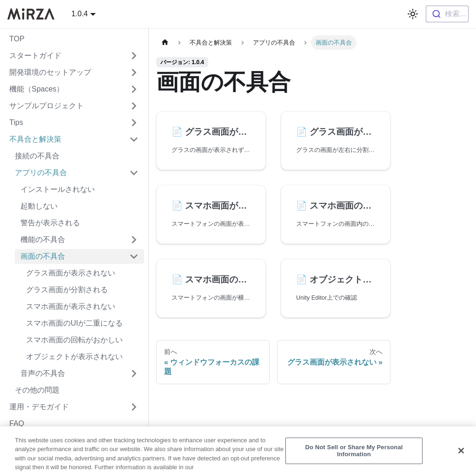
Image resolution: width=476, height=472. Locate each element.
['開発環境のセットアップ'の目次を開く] (134, 72)
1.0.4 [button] (79, 14)
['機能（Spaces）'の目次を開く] (134, 89)
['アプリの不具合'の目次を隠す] (134, 173)
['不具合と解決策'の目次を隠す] (134, 139)
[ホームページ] (165, 43)
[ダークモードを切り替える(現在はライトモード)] (413, 14)
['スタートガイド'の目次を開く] (134, 56)
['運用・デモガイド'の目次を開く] (134, 407)
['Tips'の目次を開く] (134, 123)
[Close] (461, 457)
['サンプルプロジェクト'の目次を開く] (134, 106)
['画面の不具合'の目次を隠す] (134, 256)
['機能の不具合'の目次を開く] (134, 240)
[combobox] (447, 14)
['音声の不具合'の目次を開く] (134, 374)
